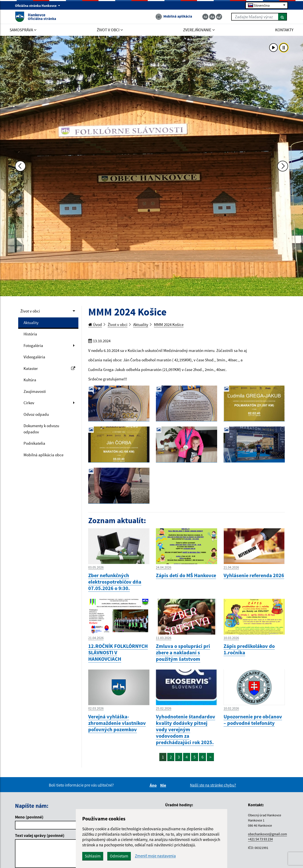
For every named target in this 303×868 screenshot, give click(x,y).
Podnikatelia (34, 443)
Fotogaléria (33, 345)
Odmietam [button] (119, 856)
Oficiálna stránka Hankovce (38, 6)
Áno (154, 785)
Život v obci (30, 311)
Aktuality (31, 323)
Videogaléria (34, 357)
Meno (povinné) (29, 817)
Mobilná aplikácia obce (43, 455)
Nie (164, 785)
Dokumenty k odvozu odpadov (41, 429)
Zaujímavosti (35, 391)
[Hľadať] (283, 17)
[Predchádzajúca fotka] (20, 166)
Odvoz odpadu (36, 414)
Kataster (49, 368)
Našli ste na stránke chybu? (213, 785)
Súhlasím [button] (93, 856)
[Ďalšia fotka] (283, 166)
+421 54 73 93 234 (260, 839)
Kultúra (30, 380)
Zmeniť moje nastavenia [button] (155, 856)
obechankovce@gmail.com (267, 834)
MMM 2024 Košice (169, 324)
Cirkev (29, 403)
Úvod (95, 324)
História (30, 334)
